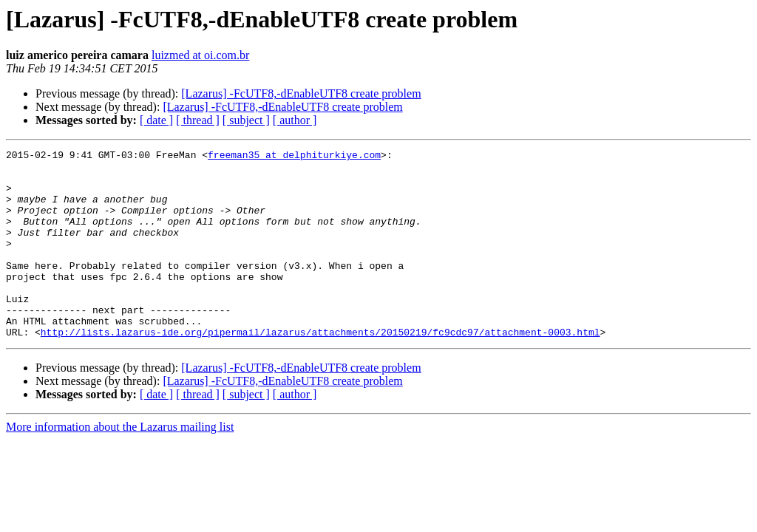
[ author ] (295, 120)
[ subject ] (246, 120)
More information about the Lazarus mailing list (120, 464)
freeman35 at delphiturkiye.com (294, 157)
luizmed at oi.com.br (200, 55)
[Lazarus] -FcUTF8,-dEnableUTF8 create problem (301, 93)
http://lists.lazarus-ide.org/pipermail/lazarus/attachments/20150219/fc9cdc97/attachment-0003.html (320, 369)
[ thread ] (198, 120)
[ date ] (156, 120)
